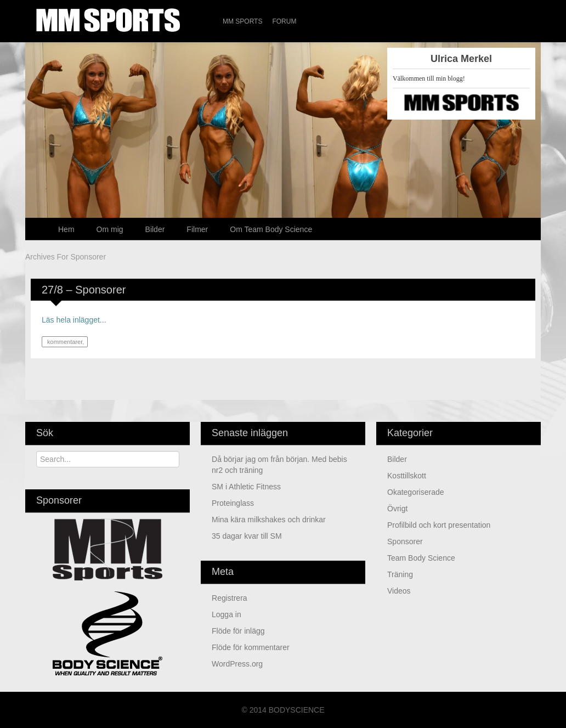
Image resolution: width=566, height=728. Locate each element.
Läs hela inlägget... (74, 320)
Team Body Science (421, 558)
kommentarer (64, 342)
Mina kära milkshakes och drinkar (269, 520)
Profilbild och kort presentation (439, 525)
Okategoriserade (416, 492)
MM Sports (242, 21)
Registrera (230, 598)
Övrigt (397, 509)
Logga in (227, 614)
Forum (284, 21)
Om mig (110, 229)
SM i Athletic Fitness (246, 487)
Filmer (197, 229)
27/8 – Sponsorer (84, 290)
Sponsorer (405, 541)
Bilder (155, 229)
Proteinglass (233, 503)
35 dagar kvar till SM (247, 536)
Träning (400, 574)
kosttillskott (407, 476)
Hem (66, 229)
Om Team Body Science (271, 229)
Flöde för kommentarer (251, 647)
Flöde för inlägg (238, 631)
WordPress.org (237, 664)
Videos (399, 591)
